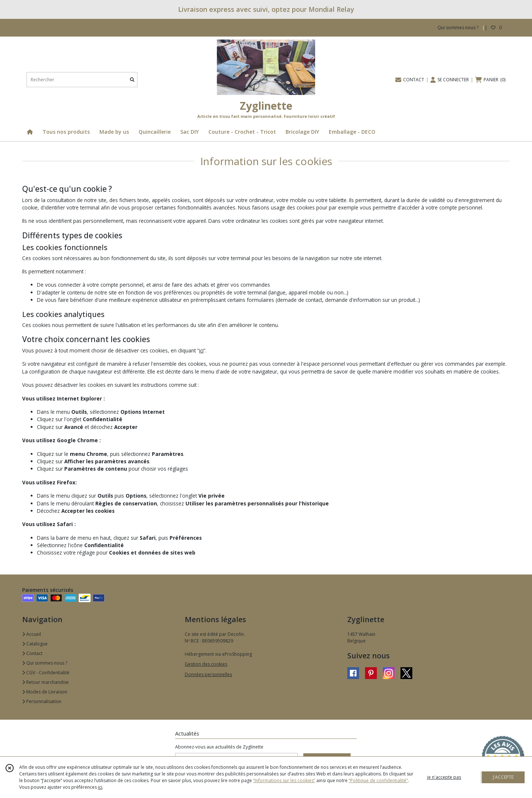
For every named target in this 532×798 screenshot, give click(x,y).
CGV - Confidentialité (46, 673)
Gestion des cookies (206, 664)
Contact (32, 653)
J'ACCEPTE (503, 777)
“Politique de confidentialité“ (378, 780)
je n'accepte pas (444, 777)
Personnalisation (42, 701)
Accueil (32, 634)
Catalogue (35, 644)
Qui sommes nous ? (45, 663)
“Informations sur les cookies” (284, 780)
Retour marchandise (45, 682)
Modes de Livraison (45, 692)
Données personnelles (208, 674)
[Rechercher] (132, 80)
